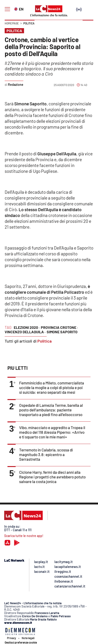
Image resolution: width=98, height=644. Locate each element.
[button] (88, 26)
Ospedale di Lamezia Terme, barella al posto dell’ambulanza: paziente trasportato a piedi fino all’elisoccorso (51, 410)
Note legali (28, 638)
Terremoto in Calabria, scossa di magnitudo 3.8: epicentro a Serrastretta (46, 454)
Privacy (12, 638)
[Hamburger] (7, 9)
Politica (29, 23)
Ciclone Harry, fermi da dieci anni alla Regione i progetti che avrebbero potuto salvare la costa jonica (52, 477)
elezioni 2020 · (27, 327)
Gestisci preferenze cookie (21, 642)
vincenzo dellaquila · (25, 332)
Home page (12, 23)
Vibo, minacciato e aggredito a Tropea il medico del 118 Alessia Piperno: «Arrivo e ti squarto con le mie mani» (52, 432)
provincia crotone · (59, 327)
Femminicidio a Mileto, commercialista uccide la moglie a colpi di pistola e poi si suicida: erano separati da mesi (52, 387)
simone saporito (62, 332)
